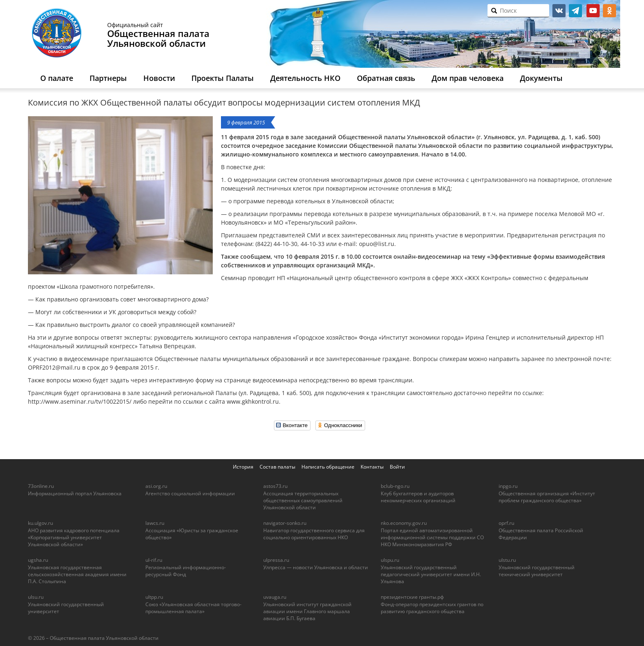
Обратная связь (386, 78)
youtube (593, 11)
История (243, 467)
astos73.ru (275, 486)
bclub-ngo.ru (395, 486)
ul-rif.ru (154, 560)
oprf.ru (506, 523)
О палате (57, 78)
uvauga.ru (275, 597)
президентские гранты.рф (412, 597)
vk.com (559, 11)
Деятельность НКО (305, 78)
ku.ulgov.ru (40, 523)
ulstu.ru (507, 560)
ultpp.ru (154, 597)
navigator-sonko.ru (285, 523)
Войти (397, 467)
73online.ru (41, 486)
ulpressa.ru (276, 560)
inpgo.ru (508, 486)
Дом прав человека (468, 78)
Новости (159, 78)
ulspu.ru (390, 560)
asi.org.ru (156, 486)
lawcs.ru (155, 523)
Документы (541, 78)
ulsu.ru (36, 597)
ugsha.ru (38, 560)
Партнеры (108, 78)
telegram (575, 11)
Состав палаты (277, 467)
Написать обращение (328, 467)
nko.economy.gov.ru (404, 523)
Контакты (372, 467)
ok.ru (609, 11)
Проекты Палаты (223, 78)
